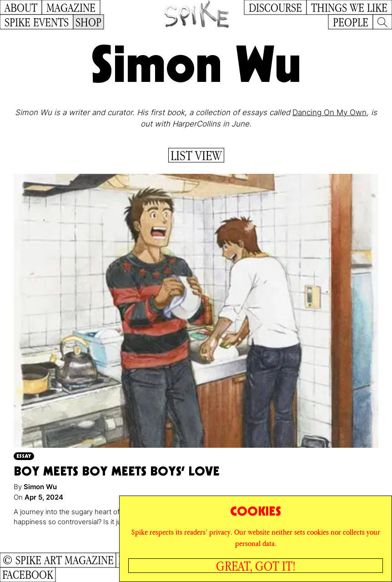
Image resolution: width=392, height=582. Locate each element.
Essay (24, 456)
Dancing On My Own (329, 112)
